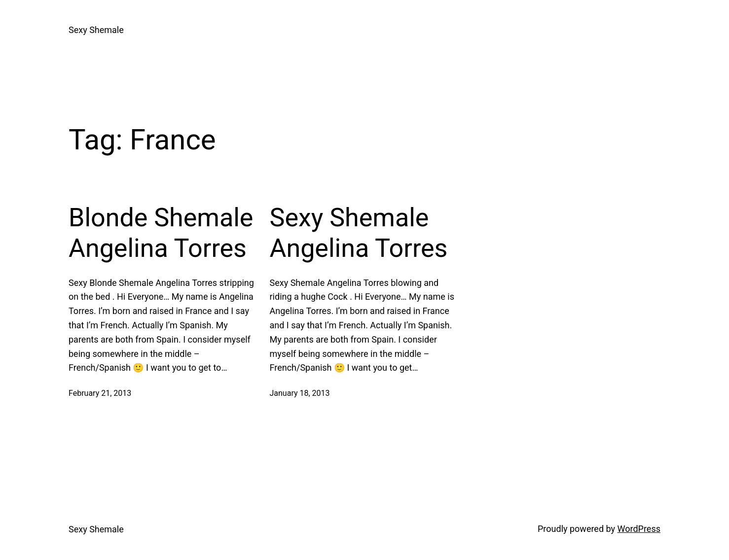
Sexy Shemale (96, 30)
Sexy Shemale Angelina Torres (359, 233)
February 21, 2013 (100, 393)
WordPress (639, 529)
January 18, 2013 (300, 393)
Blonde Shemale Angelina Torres (161, 233)
